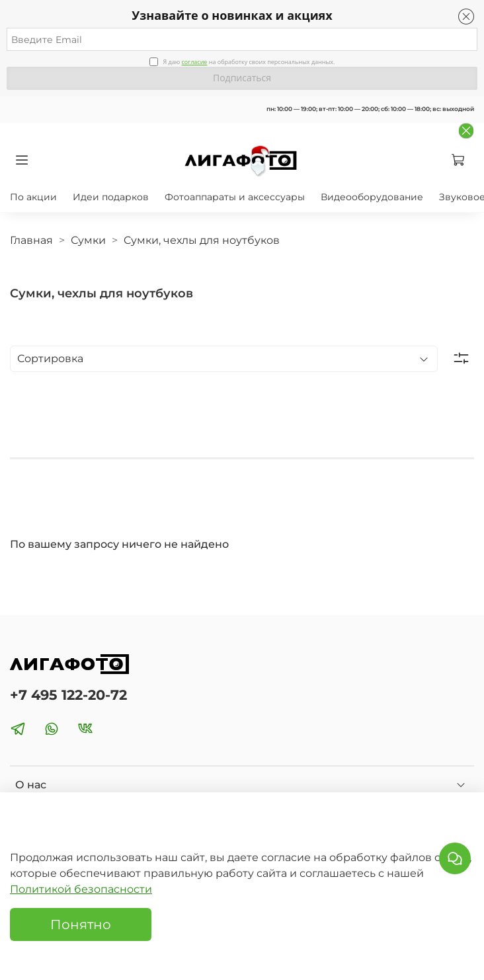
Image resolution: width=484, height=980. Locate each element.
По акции (33, 197)
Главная (31, 240)
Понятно (81, 924)
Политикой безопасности (81, 889)
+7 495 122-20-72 (68, 695)
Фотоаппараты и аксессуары (235, 197)
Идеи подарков (111, 197)
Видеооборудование (372, 197)
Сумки (88, 240)
